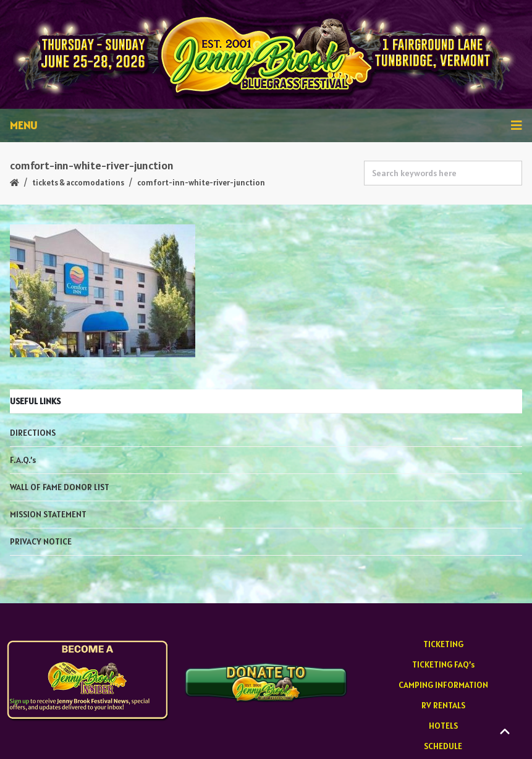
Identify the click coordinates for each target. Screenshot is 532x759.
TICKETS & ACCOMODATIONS (78, 183)
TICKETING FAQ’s (443, 664)
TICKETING (443, 644)
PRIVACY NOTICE (41, 541)
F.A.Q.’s (23, 460)
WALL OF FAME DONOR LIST (60, 487)
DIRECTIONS (33, 433)
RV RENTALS (443, 705)
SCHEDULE (443, 746)
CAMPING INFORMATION (443, 685)
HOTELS (443, 726)
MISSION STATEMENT (48, 514)
